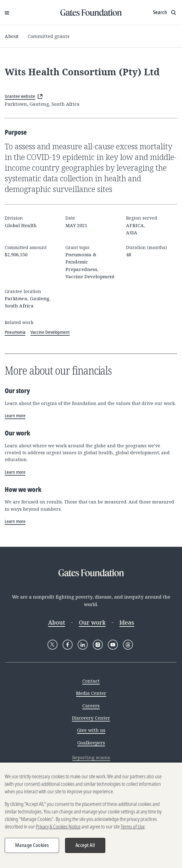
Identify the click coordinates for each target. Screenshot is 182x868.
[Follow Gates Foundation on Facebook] (68, 645)
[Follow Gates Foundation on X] (52, 645)
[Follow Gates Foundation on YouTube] (113, 645)
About (12, 36)
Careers (91, 706)
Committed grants (49, 36)
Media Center (91, 693)
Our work (92, 622)
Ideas (127, 622)
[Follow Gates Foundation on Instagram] (98, 645)
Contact (91, 681)
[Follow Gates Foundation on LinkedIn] (83, 645)
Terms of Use (133, 828)
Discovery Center (91, 718)
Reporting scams (91, 757)
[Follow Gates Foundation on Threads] (128, 645)
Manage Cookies (32, 847)
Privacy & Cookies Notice (58, 828)
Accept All (85, 847)
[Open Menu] (7, 13)
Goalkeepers (91, 743)
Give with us (91, 730)
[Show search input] (165, 13)
